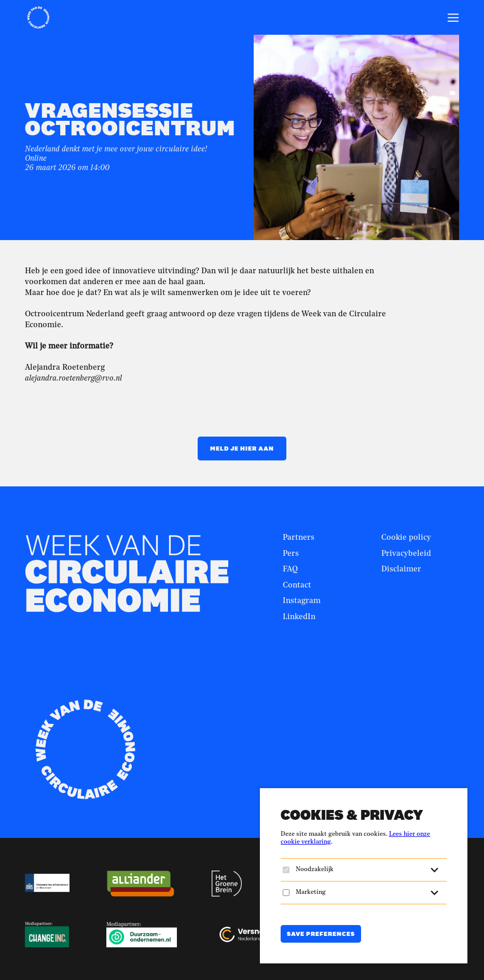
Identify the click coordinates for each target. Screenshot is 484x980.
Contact (297, 586)
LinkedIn (299, 617)
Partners (299, 538)
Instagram (302, 601)
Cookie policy (406, 538)
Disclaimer (401, 570)
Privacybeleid (406, 554)
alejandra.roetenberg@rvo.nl (73, 379)
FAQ (290, 570)
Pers (291, 554)
